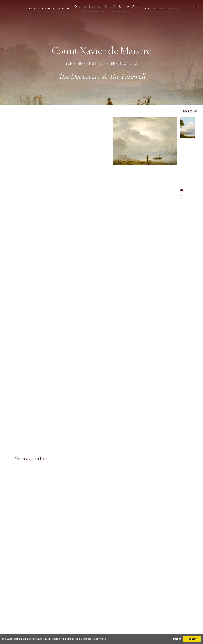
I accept (192, 639)
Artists (31, 8)
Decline (177, 639)
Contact (171, 8)
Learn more (99, 639)
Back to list (190, 111)
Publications (154, 8)
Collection (46, 8)
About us (63, 8)
